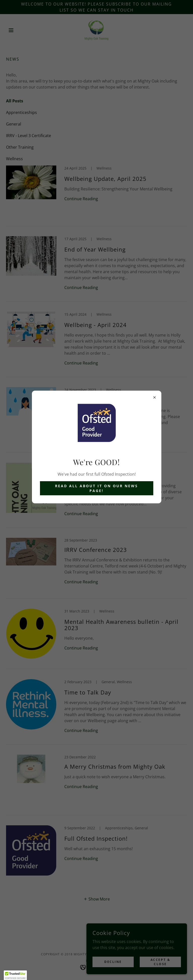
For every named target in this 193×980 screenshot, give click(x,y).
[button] (15, 975)
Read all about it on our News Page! (96, 488)
